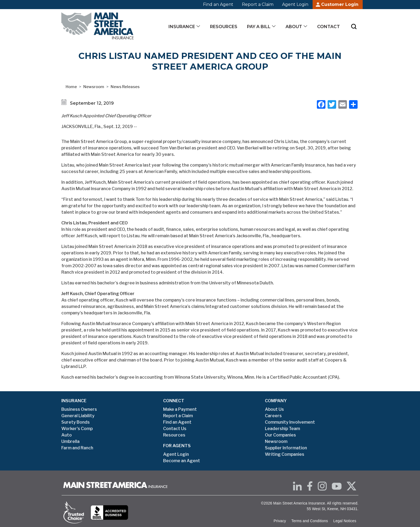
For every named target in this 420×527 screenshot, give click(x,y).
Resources (224, 27)
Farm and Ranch (77, 448)
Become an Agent (182, 461)
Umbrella (70, 441)
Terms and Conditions (310, 521)
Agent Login (295, 4)
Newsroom (94, 87)
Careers (273, 416)
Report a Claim (258, 4)
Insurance (182, 27)
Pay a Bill (259, 27)
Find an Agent (218, 4)
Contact (329, 27)
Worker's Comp (77, 429)
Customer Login (340, 4)
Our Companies (280, 435)
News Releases (125, 87)
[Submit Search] (354, 27)
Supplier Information (286, 448)
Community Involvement (290, 422)
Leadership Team (282, 429)
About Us (274, 409)
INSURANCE (74, 401)
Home (71, 87)
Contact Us (175, 429)
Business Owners (79, 409)
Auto (67, 435)
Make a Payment (180, 409)
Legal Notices (345, 521)
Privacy (280, 521)
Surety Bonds (76, 422)
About (294, 27)
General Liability (78, 416)
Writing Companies (285, 454)
